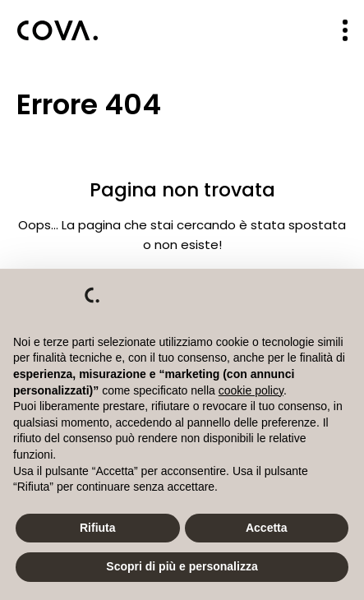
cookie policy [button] (251, 390)
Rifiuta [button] (98, 528)
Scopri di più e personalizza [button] (182, 566)
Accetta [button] (267, 528)
